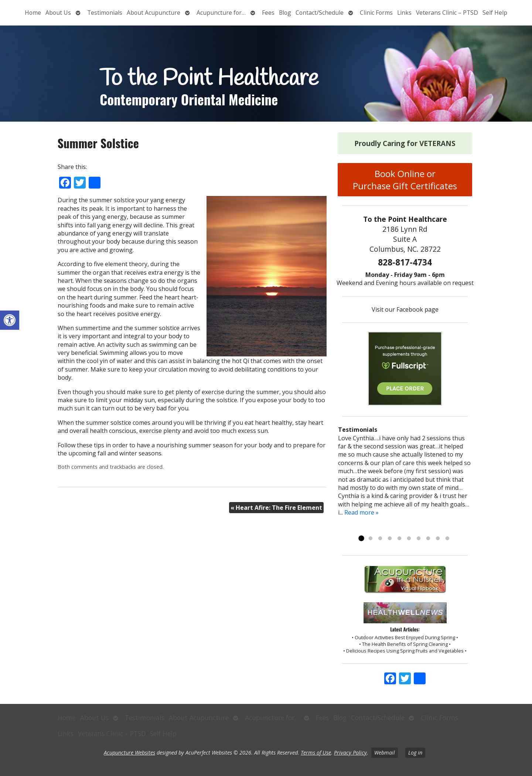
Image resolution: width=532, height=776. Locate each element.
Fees (268, 13)
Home (33, 13)
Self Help (495, 13)
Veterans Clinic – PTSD (447, 13)
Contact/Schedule (320, 13)
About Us (58, 13)
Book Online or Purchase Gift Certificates (405, 180)
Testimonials (105, 13)
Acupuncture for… (221, 13)
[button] (10, 320)
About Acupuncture (154, 13)
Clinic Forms (376, 13)
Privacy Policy (350, 753)
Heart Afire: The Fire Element (276, 508)
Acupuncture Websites (129, 753)
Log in (415, 753)
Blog (285, 13)
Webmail (385, 753)
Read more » (362, 512)
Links (404, 13)
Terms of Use (316, 753)
